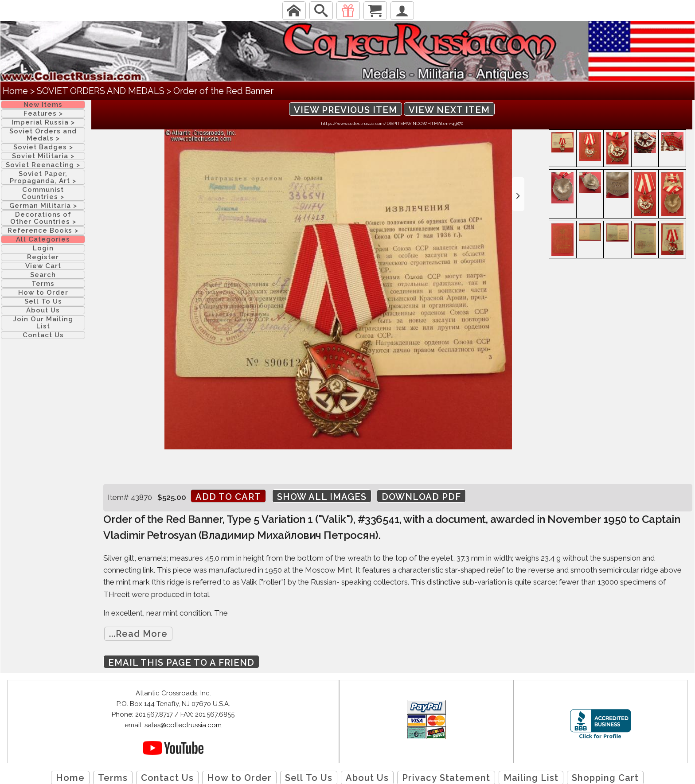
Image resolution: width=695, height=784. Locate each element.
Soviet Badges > (43, 147)
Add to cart (228, 497)
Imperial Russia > (43, 122)
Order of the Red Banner (223, 91)
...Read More (138, 634)
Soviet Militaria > (43, 156)
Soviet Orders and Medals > (43, 135)
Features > (43, 113)
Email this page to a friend (181, 663)
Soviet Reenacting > (43, 165)
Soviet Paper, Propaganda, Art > (43, 177)
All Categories (43, 239)
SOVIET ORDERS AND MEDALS (101, 91)
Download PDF (421, 497)
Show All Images (322, 497)
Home (15, 91)
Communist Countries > (43, 193)
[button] (518, 194)
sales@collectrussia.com (183, 725)
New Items (43, 105)
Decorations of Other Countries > (43, 218)
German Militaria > (43, 206)
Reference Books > (43, 230)
